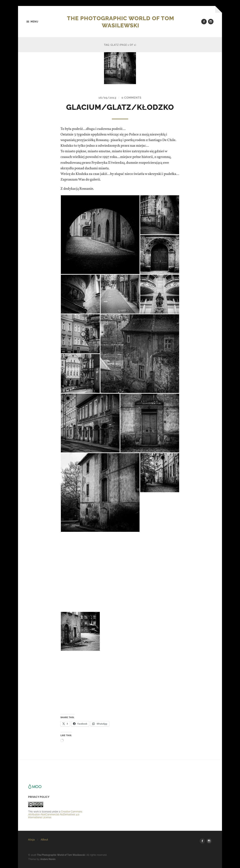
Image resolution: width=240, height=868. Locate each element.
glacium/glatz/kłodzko (120, 107)
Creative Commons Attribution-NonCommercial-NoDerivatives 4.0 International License (55, 815)
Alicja (31, 840)
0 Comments (131, 98)
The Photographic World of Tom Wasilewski (121, 22)
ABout (44, 840)
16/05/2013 (107, 98)
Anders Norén (48, 859)
